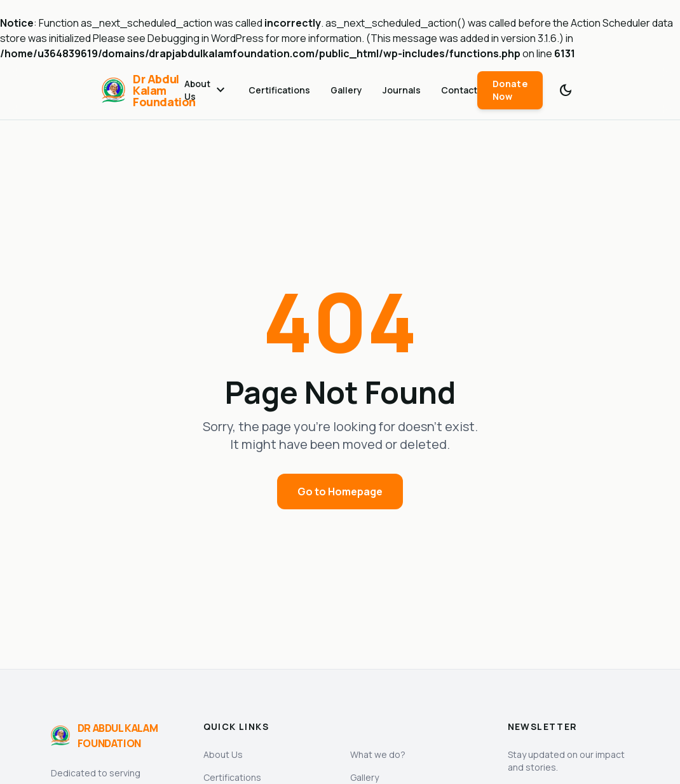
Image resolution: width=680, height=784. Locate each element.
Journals (402, 90)
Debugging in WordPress (206, 38)
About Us (206, 90)
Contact (459, 90)
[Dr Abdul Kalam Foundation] (143, 90)
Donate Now (510, 90)
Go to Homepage (340, 492)
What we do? (378, 754)
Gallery (346, 90)
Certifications (279, 90)
